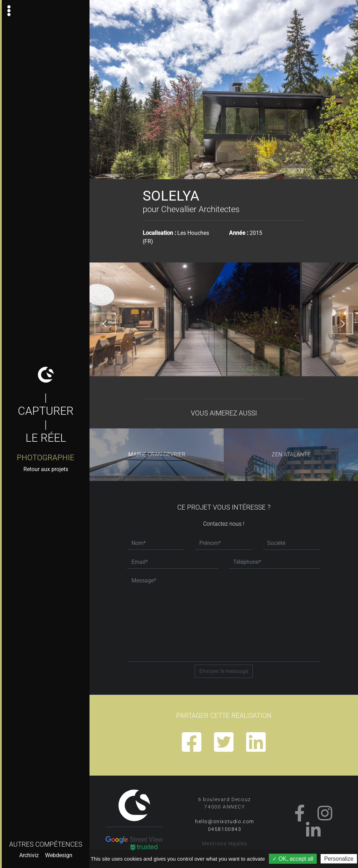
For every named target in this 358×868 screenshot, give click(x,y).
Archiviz (29, 855)
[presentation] (105, 323)
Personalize (339, 859)
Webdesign (59, 855)
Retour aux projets (46, 469)
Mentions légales (225, 844)
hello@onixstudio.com (225, 822)
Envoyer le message (224, 671)
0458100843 (225, 829)
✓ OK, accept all (293, 859)
